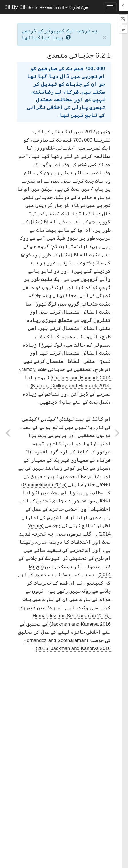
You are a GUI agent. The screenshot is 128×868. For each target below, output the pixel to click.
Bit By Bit (46, 7)
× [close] (104, 37)
